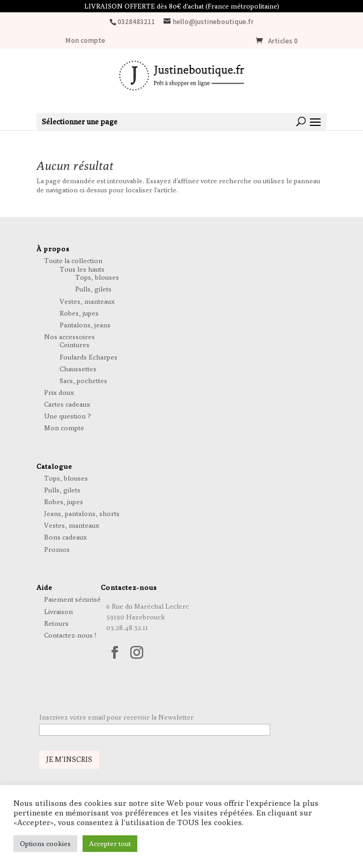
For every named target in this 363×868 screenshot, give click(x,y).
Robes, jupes (79, 313)
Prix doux (59, 392)
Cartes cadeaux (67, 404)
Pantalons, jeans (85, 325)
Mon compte (85, 41)
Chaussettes (78, 369)
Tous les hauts (82, 269)
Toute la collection (73, 260)
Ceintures (75, 345)
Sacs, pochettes (83, 380)
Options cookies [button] (45, 843)
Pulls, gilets (93, 289)
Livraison (58, 611)
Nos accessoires (69, 336)
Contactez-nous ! (70, 635)
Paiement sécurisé (72, 599)
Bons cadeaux (65, 537)
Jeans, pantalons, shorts (82, 513)
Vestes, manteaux (87, 301)
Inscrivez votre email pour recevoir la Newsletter (116, 717)
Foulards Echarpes (88, 357)
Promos (57, 549)
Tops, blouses (97, 277)
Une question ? (68, 416)
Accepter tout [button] (110, 843)
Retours (56, 623)
